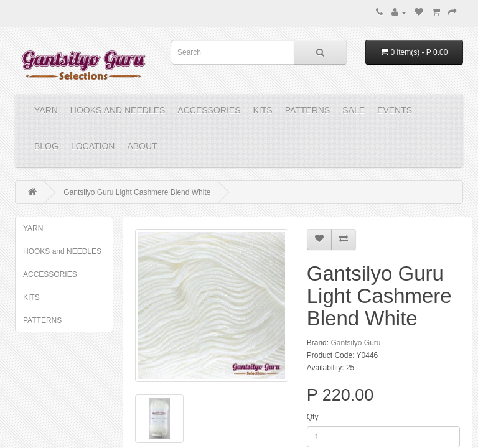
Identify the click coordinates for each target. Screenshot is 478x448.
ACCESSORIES (209, 110)
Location (93, 146)
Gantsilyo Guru (355, 343)
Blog (46, 146)
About (142, 146)
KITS (263, 110)
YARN (46, 110)
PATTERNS (308, 110)
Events (395, 110)
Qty (313, 417)
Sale (354, 110)
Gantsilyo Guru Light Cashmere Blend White (137, 192)
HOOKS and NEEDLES (118, 110)
